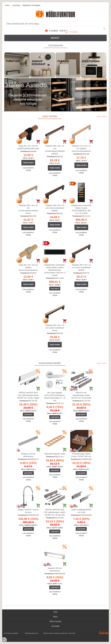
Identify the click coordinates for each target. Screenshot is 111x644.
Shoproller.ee (104, 633)
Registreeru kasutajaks (31, 5)
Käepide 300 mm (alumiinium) (55, 569)
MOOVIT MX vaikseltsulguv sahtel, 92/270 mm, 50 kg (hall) (81, 395)
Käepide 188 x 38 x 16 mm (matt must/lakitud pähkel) (81, 267)
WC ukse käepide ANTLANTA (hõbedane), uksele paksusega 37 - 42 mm (55, 397)
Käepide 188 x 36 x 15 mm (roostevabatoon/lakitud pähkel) (55, 150)
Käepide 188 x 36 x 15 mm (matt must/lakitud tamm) (55, 328)
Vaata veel (102, 117)
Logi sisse (16, 5)
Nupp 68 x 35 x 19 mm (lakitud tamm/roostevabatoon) (28, 267)
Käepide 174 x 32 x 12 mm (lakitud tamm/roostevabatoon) (81, 148)
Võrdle (28, 170)
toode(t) (72, 32)
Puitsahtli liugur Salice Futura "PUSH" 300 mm (81, 455)
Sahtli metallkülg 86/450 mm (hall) (81, 511)
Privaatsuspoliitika (11, 633)
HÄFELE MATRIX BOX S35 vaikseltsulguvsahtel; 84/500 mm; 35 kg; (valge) (28, 395)
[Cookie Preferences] (4, 640)
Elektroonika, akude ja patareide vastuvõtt (59, 633)
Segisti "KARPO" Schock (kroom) (28, 511)
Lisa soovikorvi (28, 168)
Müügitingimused (32, 633)
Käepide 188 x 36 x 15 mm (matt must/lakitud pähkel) (55, 208)
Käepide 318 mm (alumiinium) (28, 455)
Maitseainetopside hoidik (55, 454)
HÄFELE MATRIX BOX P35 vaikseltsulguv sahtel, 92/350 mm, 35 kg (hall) (55, 512)
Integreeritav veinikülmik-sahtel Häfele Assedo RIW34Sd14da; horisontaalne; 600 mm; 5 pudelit (55, 270)
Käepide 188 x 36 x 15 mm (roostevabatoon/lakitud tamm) (28, 209)
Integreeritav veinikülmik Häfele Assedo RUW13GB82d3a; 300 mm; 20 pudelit (81, 209)
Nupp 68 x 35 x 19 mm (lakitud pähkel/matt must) (28, 147)
